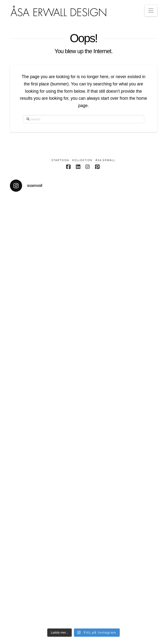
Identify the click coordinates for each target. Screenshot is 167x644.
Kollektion (82, 160)
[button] (151, 11)
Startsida (60, 160)
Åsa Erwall (106, 160)
